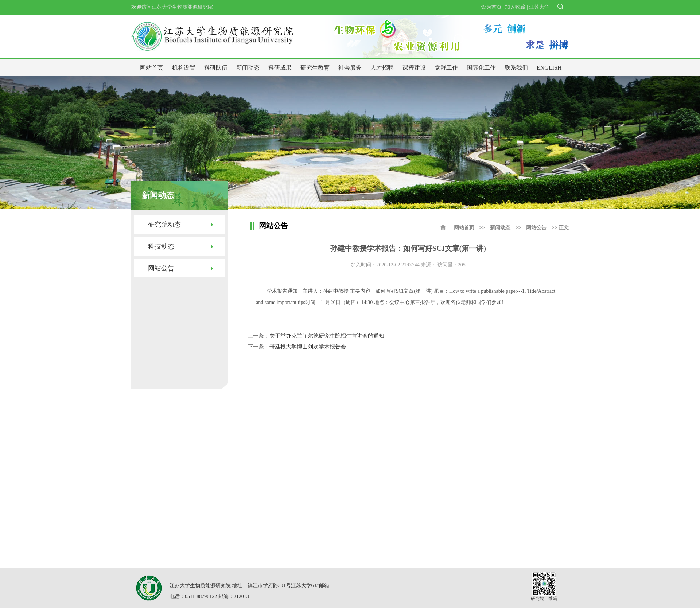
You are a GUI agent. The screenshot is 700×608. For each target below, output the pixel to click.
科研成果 (280, 68)
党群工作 (446, 68)
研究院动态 (164, 225)
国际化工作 (481, 68)
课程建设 (414, 68)
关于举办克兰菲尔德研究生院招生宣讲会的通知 (327, 336)
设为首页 (491, 7)
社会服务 (350, 68)
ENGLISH (549, 68)
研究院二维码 (544, 599)
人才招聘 (382, 68)
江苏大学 (539, 7)
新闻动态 (248, 68)
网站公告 (161, 268)
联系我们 (516, 68)
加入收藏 (515, 7)
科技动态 (161, 246)
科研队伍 (216, 68)
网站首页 (152, 68)
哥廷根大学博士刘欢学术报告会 (308, 347)
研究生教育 (315, 68)
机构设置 (184, 68)
